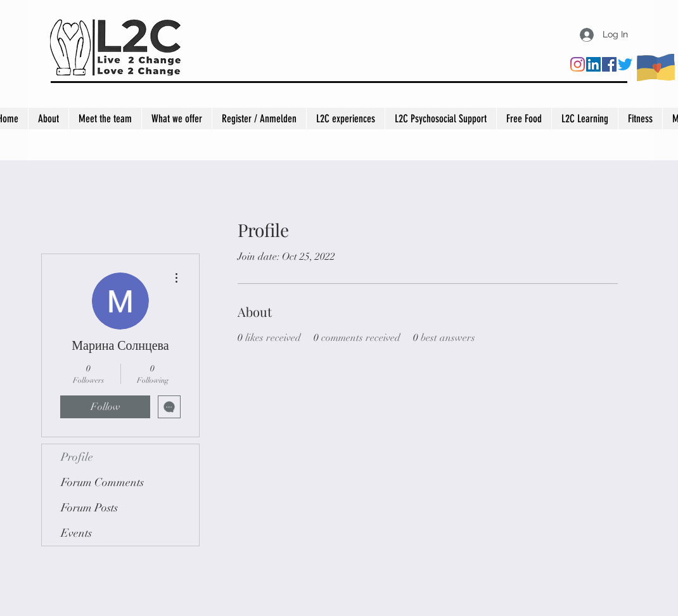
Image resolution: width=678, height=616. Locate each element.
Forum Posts (89, 508)
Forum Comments (102, 482)
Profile (77, 457)
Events (76, 533)
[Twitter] (625, 64)
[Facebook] (609, 64)
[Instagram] (578, 64)
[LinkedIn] (593, 64)
